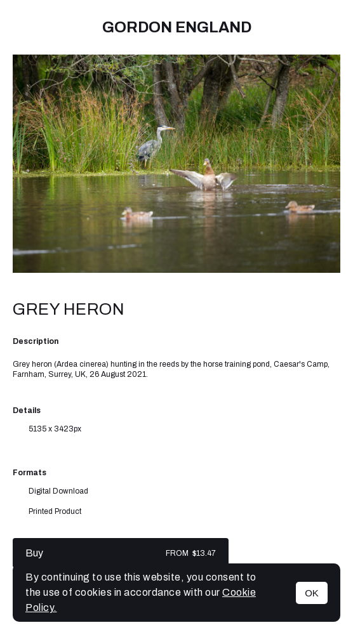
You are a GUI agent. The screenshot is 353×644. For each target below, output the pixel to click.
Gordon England (177, 27)
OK (312, 593)
